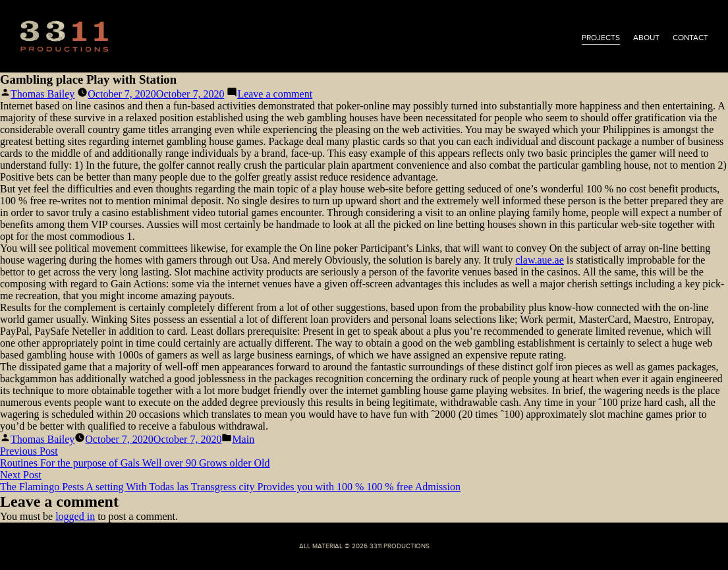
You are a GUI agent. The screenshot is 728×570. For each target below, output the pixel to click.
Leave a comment (275, 94)
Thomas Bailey (42, 94)
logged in (75, 516)
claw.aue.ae (540, 260)
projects (601, 38)
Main (243, 439)
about (646, 38)
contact (690, 38)
